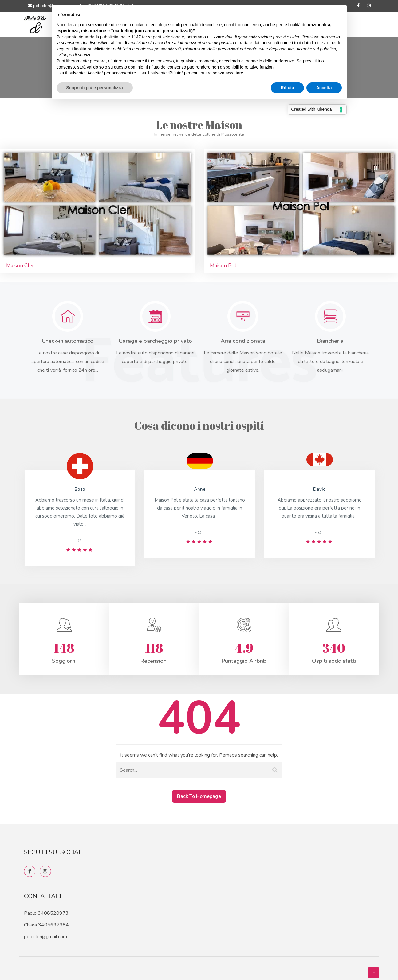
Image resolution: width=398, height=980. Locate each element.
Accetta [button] (324, 88)
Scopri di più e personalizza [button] (95, 88)
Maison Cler (20, 266)
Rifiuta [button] (287, 88)
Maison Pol (223, 266)
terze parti (152, 37)
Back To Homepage (199, 796)
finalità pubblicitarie (92, 49)
